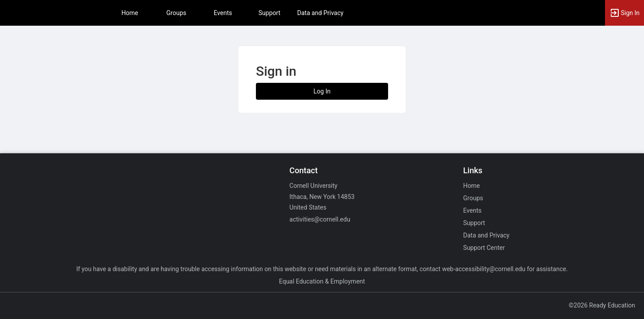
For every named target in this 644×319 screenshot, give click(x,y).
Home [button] (130, 13)
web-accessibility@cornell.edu (484, 269)
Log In (322, 91)
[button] (624, 13)
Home (471, 186)
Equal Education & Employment (322, 281)
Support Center (484, 248)
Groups (176, 13)
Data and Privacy (320, 13)
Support (269, 13)
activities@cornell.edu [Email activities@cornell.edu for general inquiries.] (320, 219)
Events (223, 13)
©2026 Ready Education (602, 305)
